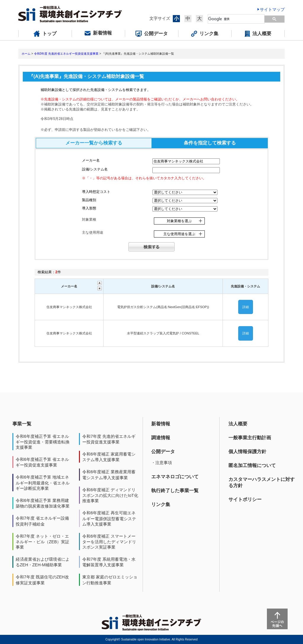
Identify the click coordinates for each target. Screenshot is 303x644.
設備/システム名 (95, 169)
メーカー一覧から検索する (94, 143)
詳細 (246, 307)
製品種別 (89, 200)
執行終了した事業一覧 (175, 491)
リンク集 (161, 504)
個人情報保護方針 (247, 452)
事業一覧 (22, 424)
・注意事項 (162, 463)
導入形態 (89, 208)
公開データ (163, 452)
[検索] (233, 19)
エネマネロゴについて (175, 477)
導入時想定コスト (96, 192)
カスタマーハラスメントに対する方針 (262, 482)
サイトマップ (272, 9)
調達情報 (161, 438)
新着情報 (161, 424)
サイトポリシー (245, 499)
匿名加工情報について (252, 465)
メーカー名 (91, 160)
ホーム (26, 54)
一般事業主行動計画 (250, 438)
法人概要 (238, 424)
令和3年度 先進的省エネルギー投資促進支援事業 (66, 54)
